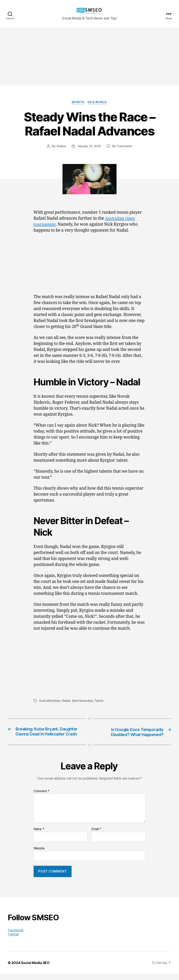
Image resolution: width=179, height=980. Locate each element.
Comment (42, 797)
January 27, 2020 (89, 147)
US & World (98, 103)
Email (96, 835)
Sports (78, 103)
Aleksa (61, 147)
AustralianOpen (50, 701)
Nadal (67, 701)
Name (39, 835)
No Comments (123, 147)
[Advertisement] (89, 56)
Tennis (100, 701)
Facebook (16, 937)
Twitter (13, 941)
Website (39, 854)
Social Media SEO (36, 969)
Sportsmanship (83, 701)
